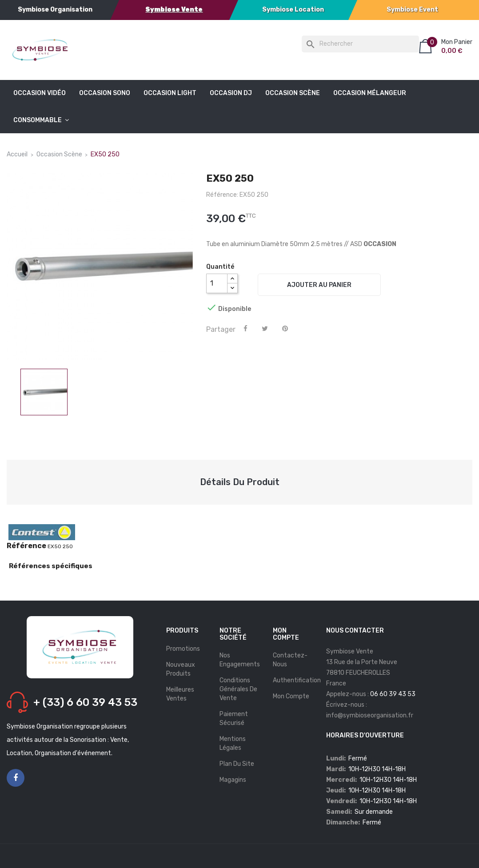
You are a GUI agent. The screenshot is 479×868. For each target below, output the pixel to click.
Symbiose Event (412, 10)
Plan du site (237, 764)
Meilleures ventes (180, 694)
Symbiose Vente (174, 10)
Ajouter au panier (319, 285)
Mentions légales (233, 743)
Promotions (183, 649)
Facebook (16, 778)
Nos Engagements (240, 660)
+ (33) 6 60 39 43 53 (85, 702)
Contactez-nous (290, 660)
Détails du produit (240, 482)
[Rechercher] (360, 44)
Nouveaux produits (181, 669)
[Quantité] (217, 283)
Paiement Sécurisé (234, 719)
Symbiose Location (293, 10)
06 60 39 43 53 (393, 694)
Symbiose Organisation (55, 10)
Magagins (233, 780)
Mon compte (291, 696)
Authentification (297, 680)
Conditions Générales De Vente (238, 689)
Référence (26, 546)
